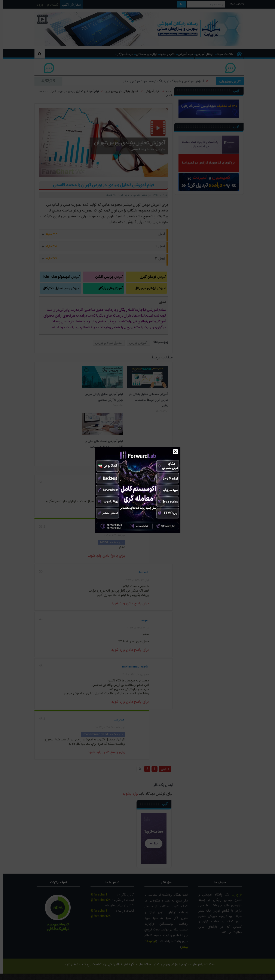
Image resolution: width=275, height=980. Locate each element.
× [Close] (175, 452)
